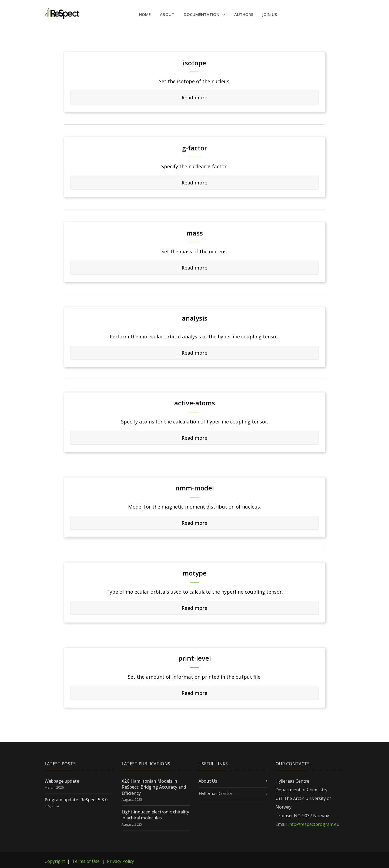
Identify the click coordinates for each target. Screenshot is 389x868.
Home (145, 14)
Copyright (55, 861)
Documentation (202, 14)
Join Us (270, 14)
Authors (244, 14)
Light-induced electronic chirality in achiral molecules (155, 815)
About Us (208, 781)
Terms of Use (86, 861)
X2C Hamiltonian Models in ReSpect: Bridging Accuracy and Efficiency (154, 787)
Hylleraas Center (215, 793)
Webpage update (62, 781)
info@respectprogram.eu (314, 824)
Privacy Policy (120, 861)
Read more (194, 97)
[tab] (194, 97)
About (167, 14)
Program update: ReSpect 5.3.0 (76, 799)
